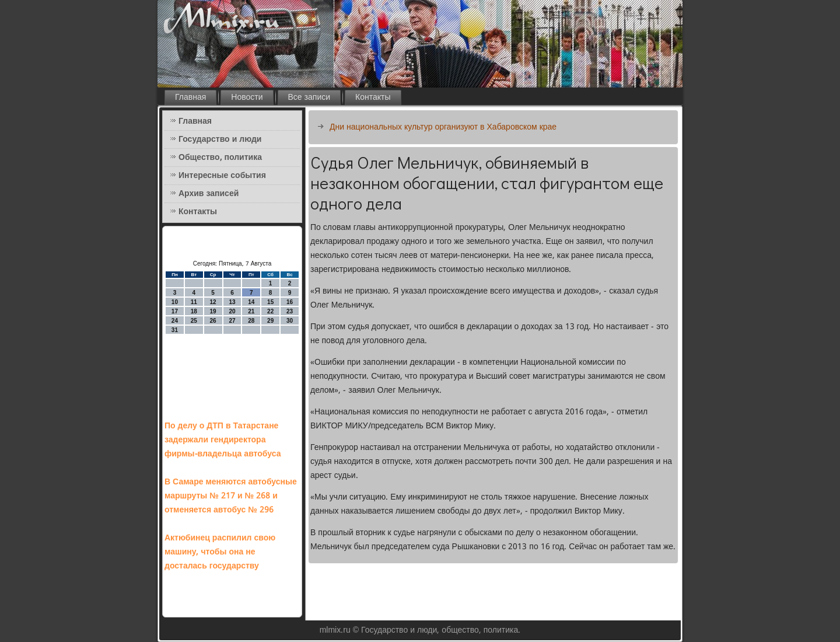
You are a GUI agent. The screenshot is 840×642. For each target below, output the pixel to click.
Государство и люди (220, 139)
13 (232, 302)
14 (251, 302)
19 (213, 311)
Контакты (373, 97)
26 (213, 321)
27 (232, 321)
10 (175, 302)
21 (251, 311)
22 (270, 311)
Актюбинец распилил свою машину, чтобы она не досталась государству (220, 552)
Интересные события (222, 176)
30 (290, 321)
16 (290, 302)
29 (270, 321)
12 (213, 302)
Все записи (309, 97)
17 (175, 311)
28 (251, 321)
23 (290, 311)
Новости (247, 97)
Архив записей (209, 194)
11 (194, 302)
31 (175, 330)
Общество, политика (220, 158)
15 (270, 302)
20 (232, 311)
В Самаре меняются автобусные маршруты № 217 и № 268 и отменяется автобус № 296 (231, 496)
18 (194, 311)
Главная (190, 97)
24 (175, 321)
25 (194, 321)
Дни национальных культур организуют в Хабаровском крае (443, 127)
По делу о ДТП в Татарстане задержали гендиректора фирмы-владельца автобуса (223, 440)
